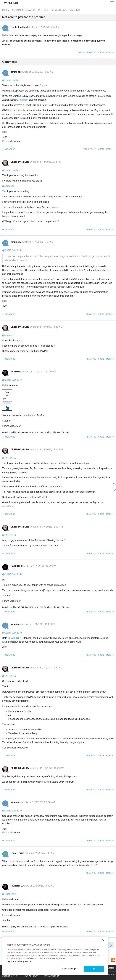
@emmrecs (8, 186)
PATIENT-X (17, 372)
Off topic (43, 10)
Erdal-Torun (18, 853)
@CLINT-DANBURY (12, 250)
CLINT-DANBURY (20, 162)
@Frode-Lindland (11, 80)
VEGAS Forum (31, 976)
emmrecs (16, 72)
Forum (6, 10)
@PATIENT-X (9, 458)
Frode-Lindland (19, 27)
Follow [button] (81, 52)
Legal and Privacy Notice (19, 961)
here (31, 415)
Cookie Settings (68, 969)
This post (23, 100)
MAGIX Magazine (52, 976)
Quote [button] (101, 52)
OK (94, 969)
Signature (10, 149)
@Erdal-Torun (9, 894)
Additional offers (10, 976)
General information (24, 10)
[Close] (103, 940)
